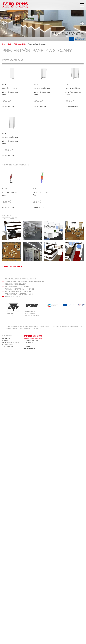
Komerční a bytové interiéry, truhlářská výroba (24, 282)
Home (4, 44)
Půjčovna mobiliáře (20, 44)
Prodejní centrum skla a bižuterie (19, 292)
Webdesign (27, 346)
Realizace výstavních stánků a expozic (20, 279)
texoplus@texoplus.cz (9, 344)
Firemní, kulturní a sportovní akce (19, 294)
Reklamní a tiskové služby (15, 284)
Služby (10, 44)
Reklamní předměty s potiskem (17, 287)
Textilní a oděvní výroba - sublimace (19, 289)
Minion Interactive (29, 348)
